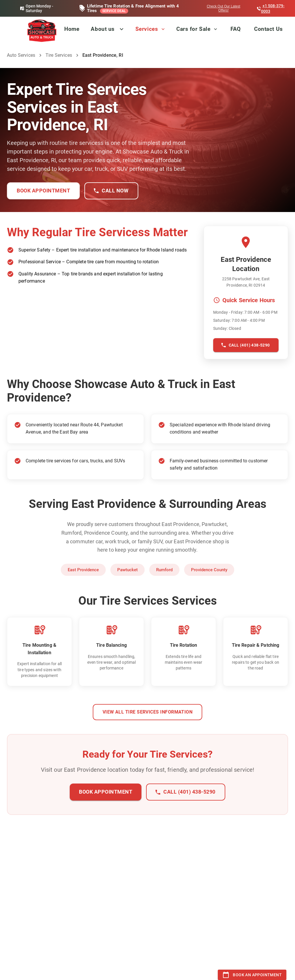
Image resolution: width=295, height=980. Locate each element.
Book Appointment (43, 191)
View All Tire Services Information (148, 712)
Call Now (111, 191)
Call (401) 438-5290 (246, 345)
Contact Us (268, 29)
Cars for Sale (197, 29)
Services (151, 29)
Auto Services (21, 55)
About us (103, 29)
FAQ (236, 29)
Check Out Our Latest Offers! (224, 8)
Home (72, 29)
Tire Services (59, 55)
